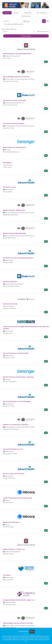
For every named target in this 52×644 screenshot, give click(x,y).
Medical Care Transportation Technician (16, 425)
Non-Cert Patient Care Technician (14, 474)
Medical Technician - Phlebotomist (14, 210)
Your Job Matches (42, 13)
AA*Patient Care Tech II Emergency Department (18, 258)
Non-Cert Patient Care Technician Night (16, 353)
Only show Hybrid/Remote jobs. (14, 24)
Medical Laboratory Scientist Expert (14, 147)
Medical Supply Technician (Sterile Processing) (18, 623)
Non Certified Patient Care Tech (13, 449)
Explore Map (28, 13)
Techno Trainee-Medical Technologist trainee (18, 498)
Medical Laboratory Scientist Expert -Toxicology (18, 377)
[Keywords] (12, 21)
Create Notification (43, 31)
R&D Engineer (7, 163)
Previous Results (26, 36)
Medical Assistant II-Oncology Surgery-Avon (17, 54)
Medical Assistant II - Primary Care (14, 549)
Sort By (5, 31)
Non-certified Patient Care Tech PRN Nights (17, 401)
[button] (48, 21)
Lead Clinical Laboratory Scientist (14, 123)
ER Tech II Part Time (9, 187)
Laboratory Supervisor (10, 281)
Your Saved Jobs (26, 16)
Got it (32, 631)
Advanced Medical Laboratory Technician (16, 77)
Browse (16, 13)
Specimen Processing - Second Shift (14, 100)
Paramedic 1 (7, 575)
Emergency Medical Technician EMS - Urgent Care (19, 600)
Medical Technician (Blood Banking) (14, 233)
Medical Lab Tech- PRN (10, 304)
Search (7, 13)
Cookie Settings (23, 631)
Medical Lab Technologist (11, 522)
